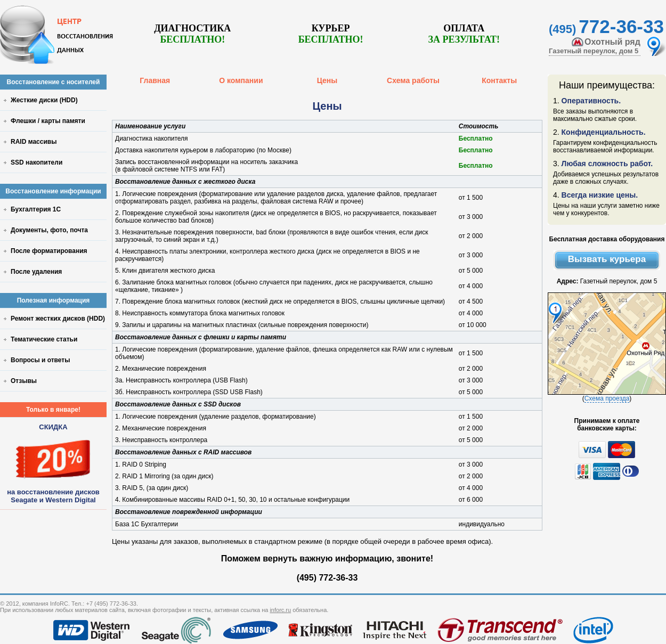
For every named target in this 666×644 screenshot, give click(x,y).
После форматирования (49, 251)
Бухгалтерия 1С (36, 209)
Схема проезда (607, 398)
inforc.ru (280, 610)
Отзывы (24, 381)
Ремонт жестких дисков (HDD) (58, 319)
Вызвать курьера (607, 259)
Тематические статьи (44, 339)
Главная (155, 80)
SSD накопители (36, 162)
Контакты (499, 80)
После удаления (36, 272)
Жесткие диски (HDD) (44, 100)
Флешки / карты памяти (48, 121)
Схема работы (413, 80)
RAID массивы (34, 142)
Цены (327, 80)
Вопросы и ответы (40, 360)
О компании (241, 80)
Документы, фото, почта (49, 230)
